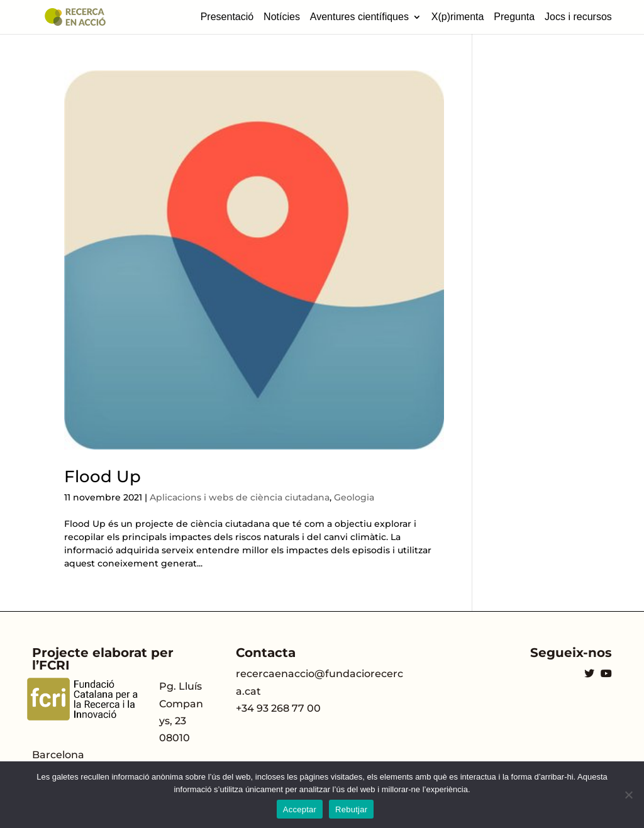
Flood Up (103, 477)
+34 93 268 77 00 (278, 708)
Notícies (282, 17)
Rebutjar (351, 809)
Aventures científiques (359, 17)
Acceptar (300, 809)
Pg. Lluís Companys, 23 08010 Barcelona (118, 720)
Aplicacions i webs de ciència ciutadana (240, 497)
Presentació (227, 17)
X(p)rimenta (458, 17)
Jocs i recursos (578, 17)
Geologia (354, 497)
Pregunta (514, 17)
